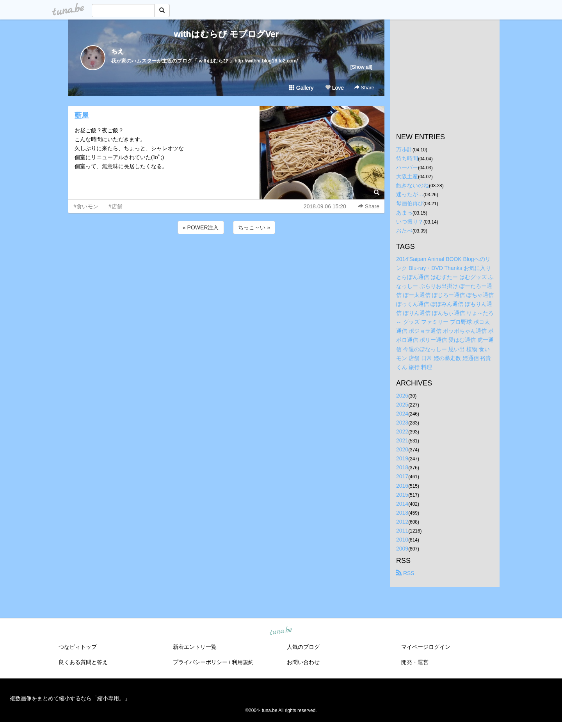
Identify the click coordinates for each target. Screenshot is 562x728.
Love (334, 88)
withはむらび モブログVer (226, 34)
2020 (402, 449)
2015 (402, 495)
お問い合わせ (303, 662)
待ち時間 (407, 158)
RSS (405, 573)
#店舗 (116, 206)
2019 (402, 458)
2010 (402, 540)
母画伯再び (410, 203)
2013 (402, 513)
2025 (402, 405)
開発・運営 (415, 662)
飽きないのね (413, 185)
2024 (402, 414)
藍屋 (82, 115)
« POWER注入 (201, 227)
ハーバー (407, 167)
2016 (402, 486)
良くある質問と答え (83, 662)
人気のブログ (303, 647)
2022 (402, 431)
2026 (402, 396)
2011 (402, 531)
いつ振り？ (410, 222)
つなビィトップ (78, 647)
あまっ (404, 213)
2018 (402, 467)
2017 (402, 476)
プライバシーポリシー (200, 662)
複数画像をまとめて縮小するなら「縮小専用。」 (70, 698)
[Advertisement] (226, 257)
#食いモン (86, 206)
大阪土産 (407, 176)
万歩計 (404, 149)
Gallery (301, 88)
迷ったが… (410, 194)
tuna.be (281, 631)
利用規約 (243, 662)
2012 (402, 522)
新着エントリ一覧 (195, 647)
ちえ (117, 51)
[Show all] (361, 67)
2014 (402, 504)
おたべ (404, 231)
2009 (402, 549)
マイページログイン (426, 647)
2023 (402, 423)
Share (364, 88)
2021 (402, 440)
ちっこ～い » (254, 227)
